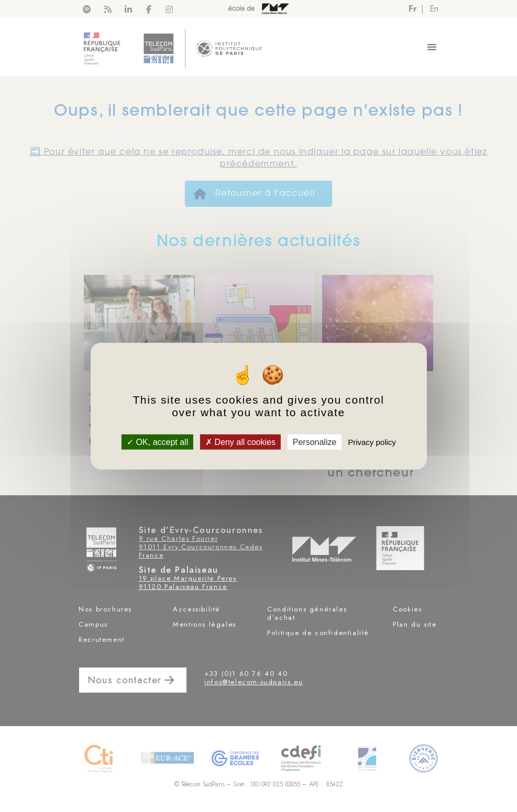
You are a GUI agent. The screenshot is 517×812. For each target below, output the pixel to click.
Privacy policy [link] (372, 442)
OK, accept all (157, 442)
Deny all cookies (240, 442)
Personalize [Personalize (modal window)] (315, 442)
